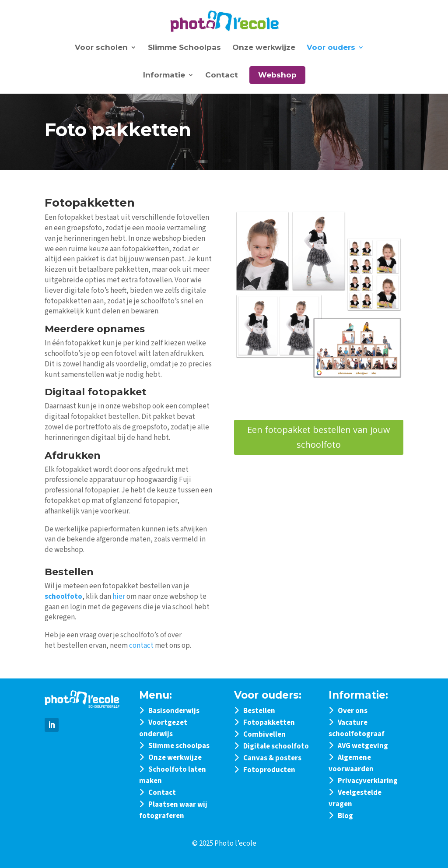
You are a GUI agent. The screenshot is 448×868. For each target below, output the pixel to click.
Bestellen (259, 711)
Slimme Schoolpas (184, 48)
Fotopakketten (269, 723)
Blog (345, 816)
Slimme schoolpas (179, 746)
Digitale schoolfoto (276, 746)
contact (141, 646)
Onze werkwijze (264, 48)
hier (119, 597)
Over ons (353, 711)
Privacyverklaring (368, 781)
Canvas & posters (272, 758)
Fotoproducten (269, 770)
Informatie (164, 75)
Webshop (277, 75)
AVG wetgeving (363, 746)
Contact (222, 75)
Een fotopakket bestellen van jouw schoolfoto (319, 437)
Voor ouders (331, 48)
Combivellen (264, 734)
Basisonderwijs (174, 711)
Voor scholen (101, 48)
